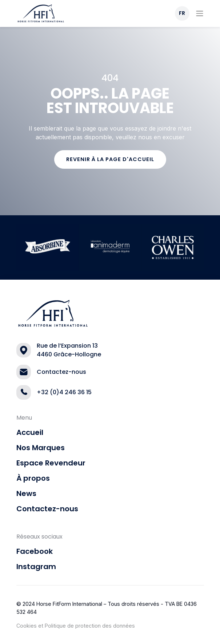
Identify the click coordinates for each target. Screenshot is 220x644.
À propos (33, 478)
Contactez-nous (47, 509)
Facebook (35, 551)
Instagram (36, 567)
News (26, 493)
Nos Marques (41, 448)
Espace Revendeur (51, 463)
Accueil (30, 432)
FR (182, 13)
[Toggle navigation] (200, 13)
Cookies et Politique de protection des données (76, 626)
